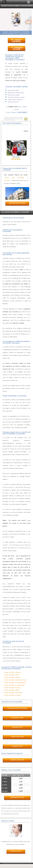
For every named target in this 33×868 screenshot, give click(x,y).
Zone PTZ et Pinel (17, 737)
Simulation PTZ (17, 727)
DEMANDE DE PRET (17, 797)
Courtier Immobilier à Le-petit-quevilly (14, 685)
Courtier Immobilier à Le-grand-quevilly (15, 683)
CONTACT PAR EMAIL (17, 41)
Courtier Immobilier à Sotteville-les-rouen (15, 680)
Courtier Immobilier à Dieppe (12, 677)
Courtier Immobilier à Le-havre (12, 672)
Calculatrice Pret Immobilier (17, 708)
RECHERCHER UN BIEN (17, 203)
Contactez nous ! (16, 851)
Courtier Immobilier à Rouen (12, 675)
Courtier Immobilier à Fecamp (12, 688)
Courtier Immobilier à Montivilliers (13, 693)
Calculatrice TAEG (17, 718)
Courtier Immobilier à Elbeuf (12, 690)
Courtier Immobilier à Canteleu (12, 695)
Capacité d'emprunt (17, 760)
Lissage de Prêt (17, 746)
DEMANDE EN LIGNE (17, 49)
